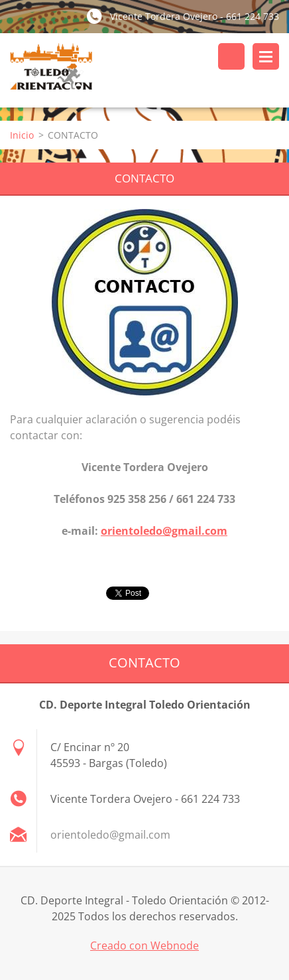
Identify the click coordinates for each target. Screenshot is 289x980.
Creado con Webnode (144, 945)
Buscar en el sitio (231, 56)
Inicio (22, 135)
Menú (266, 56)
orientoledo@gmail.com (164, 531)
